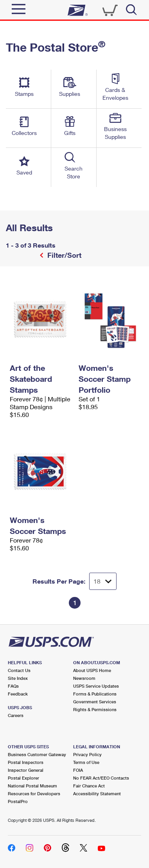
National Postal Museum (32, 786)
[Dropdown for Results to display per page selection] (103, 581)
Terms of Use (86, 762)
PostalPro (18, 801)
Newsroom (84, 678)
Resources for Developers (34, 793)
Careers (16, 715)
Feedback (18, 694)
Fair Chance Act (89, 786)
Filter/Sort (63, 255)
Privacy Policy (87, 754)
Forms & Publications (95, 694)
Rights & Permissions (95, 709)
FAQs (13, 686)
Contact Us (19, 670)
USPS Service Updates (96, 686)
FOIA (78, 770)
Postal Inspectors (26, 762)
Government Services (95, 702)
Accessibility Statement (97, 793)
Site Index (18, 678)
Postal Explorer (23, 778)
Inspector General (26, 770)
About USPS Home (92, 670)
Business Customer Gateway (37, 754)
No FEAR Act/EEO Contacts (101, 778)
